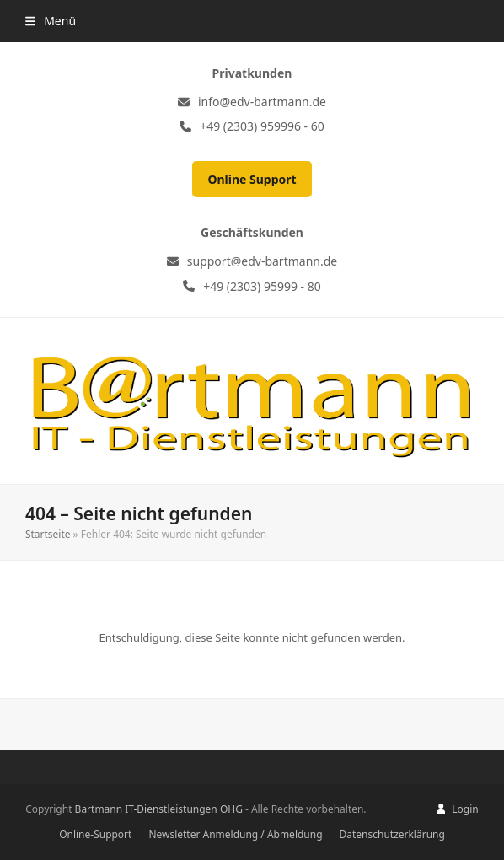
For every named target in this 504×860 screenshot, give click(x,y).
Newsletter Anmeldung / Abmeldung (235, 834)
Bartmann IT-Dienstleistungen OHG (159, 809)
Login (465, 809)
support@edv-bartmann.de (262, 261)
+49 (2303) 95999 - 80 (262, 286)
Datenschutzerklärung (392, 834)
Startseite (48, 534)
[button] (51, 21)
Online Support (252, 179)
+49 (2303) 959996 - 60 (262, 126)
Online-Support (95, 834)
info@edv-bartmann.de (262, 102)
